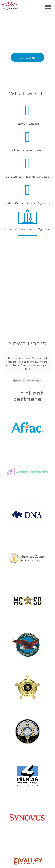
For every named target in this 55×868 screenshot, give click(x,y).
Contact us (27, 57)
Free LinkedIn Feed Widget (27, 381)
